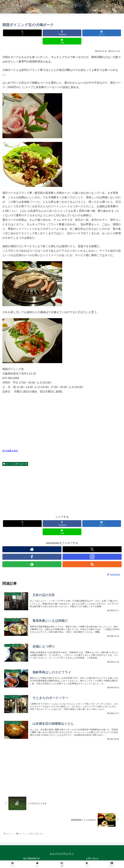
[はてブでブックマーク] (102, 33)
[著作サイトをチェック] (32, 549)
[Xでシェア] (22, 33)
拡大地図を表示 (10, 451)
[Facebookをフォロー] (32, 557)
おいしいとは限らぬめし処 (15, 464)
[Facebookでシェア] (62, 33)
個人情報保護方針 (32, 858)
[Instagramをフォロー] (92, 557)
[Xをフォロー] (92, 549)
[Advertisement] (62, 490)
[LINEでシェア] (62, 41)
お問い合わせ (92, 858)
